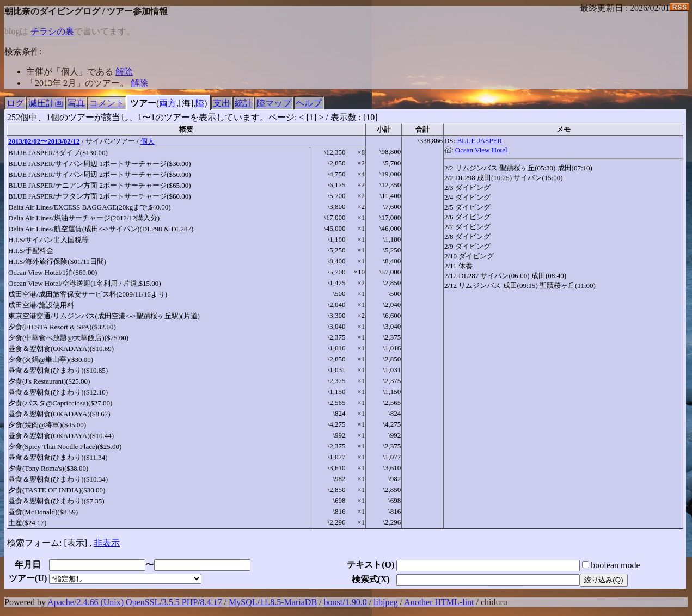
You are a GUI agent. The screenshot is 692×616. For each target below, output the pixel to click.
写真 (76, 103)
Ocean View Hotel (481, 150)
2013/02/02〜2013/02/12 (44, 141)
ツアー (143, 103)
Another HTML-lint (439, 602)
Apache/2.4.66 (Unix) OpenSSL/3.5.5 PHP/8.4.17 (134, 602)
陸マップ (274, 103)
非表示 (107, 543)
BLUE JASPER (479, 141)
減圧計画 (46, 103)
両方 (168, 103)
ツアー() (28, 578)
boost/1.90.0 (345, 602)
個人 (148, 141)
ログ (15, 103)
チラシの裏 (52, 31)
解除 (124, 72)
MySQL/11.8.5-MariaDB (273, 602)
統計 (243, 103)
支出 (222, 103)
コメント (107, 103)
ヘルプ (309, 103)
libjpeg (385, 602)
